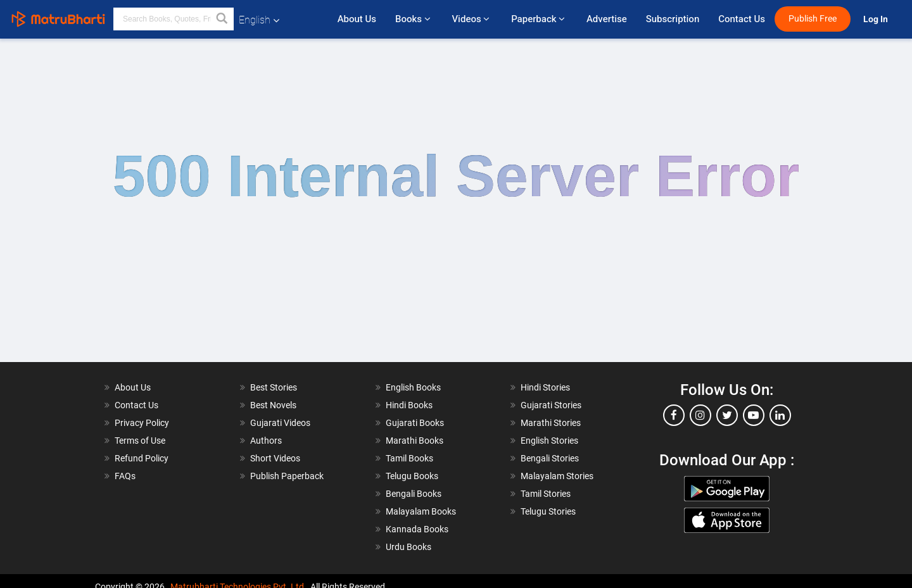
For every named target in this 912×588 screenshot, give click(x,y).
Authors (266, 441)
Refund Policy (142, 458)
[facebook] (674, 415)
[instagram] (700, 415)
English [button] (259, 20)
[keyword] (174, 19)
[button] (222, 19)
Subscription (673, 19)
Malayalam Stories (557, 476)
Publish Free (813, 19)
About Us (357, 19)
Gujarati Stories (551, 405)
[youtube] (754, 415)
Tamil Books (409, 458)
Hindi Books (409, 405)
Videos (472, 19)
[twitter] (727, 415)
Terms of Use (140, 441)
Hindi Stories (545, 387)
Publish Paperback (287, 476)
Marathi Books (415, 441)
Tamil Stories (546, 494)
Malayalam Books (421, 511)
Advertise (607, 19)
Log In (877, 19)
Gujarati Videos (280, 423)
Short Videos (275, 458)
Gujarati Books (415, 423)
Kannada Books (417, 529)
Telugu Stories (548, 511)
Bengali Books (414, 494)
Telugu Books (412, 476)
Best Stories (274, 387)
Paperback (539, 19)
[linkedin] (780, 415)
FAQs (125, 476)
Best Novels (273, 405)
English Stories (549, 441)
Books (414, 19)
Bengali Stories (550, 458)
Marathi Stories (551, 423)
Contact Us (742, 19)
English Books (413, 387)
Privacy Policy (142, 423)
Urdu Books (408, 547)
